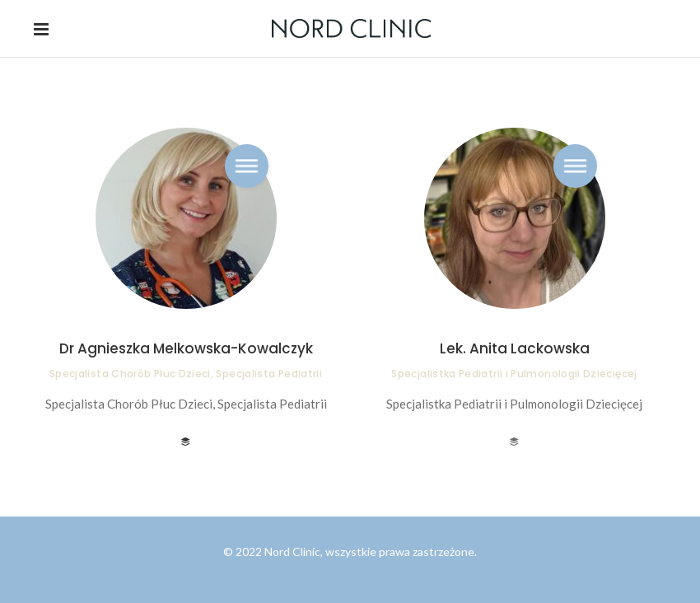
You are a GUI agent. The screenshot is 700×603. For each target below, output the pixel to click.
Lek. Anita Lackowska (515, 348)
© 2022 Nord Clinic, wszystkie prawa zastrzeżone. (350, 552)
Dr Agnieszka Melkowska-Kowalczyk (186, 348)
